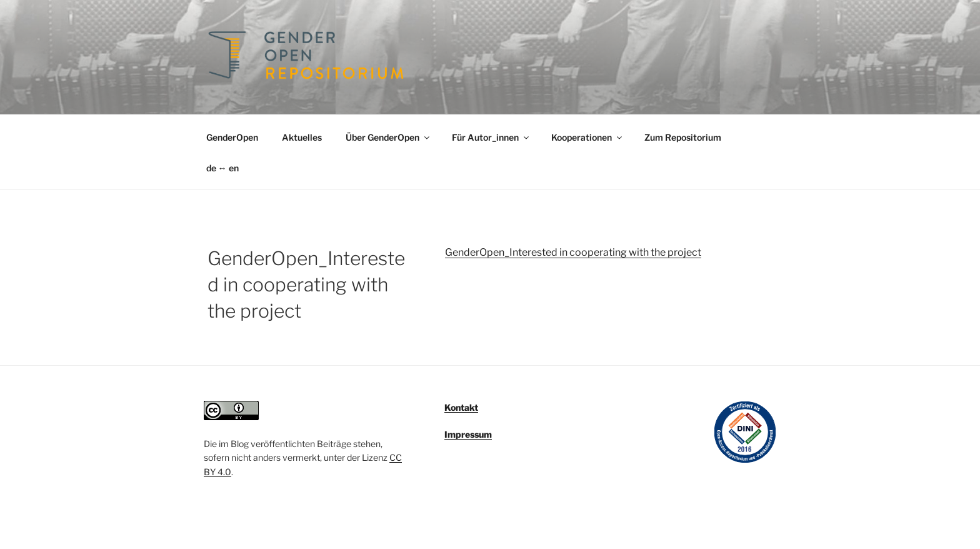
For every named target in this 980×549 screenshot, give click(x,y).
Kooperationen (587, 137)
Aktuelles (302, 137)
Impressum (468, 434)
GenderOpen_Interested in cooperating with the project (573, 252)
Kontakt (461, 407)
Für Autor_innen (491, 137)
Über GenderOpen (388, 137)
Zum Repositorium (683, 137)
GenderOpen (232, 137)
